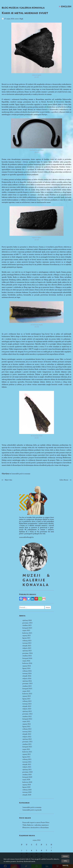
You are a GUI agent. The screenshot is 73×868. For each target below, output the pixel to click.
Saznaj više (65, 865)
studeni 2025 (27, 625)
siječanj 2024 (27, 681)
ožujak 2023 (27, 706)
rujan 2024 (26, 661)
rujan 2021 (26, 749)
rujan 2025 (26, 630)
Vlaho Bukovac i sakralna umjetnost (36, 825)
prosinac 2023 (27, 683)
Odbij (65, 861)
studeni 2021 (27, 744)
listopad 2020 (27, 777)
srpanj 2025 (27, 636)
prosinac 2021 (27, 742)
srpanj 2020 (27, 785)
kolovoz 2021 (27, 752)
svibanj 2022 (27, 729)
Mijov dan (8, 480)
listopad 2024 (27, 658)
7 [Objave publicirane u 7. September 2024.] (46, 851)
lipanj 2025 (26, 638)
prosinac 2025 (27, 623)
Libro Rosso (64, 480)
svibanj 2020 (27, 790)
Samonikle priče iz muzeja (21, 474)
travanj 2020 (27, 792)
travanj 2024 (27, 673)
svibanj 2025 (27, 641)
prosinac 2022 (27, 714)
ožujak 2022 (27, 734)
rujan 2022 (26, 721)
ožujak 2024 (27, 676)
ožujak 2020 (27, 795)
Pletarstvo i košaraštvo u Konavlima (36, 828)
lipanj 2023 (26, 699)
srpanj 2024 (27, 666)
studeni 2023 (27, 686)
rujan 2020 (26, 780)
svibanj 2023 (27, 701)
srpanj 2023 (27, 696)
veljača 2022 (27, 737)
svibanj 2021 (27, 759)
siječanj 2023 (27, 711)
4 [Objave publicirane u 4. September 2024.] (32, 851)
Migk (21, 19)
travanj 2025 (27, 643)
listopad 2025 (27, 628)
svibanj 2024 (27, 671)
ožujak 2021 (27, 764)
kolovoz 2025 (27, 633)
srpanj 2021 (27, 754)
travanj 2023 (27, 704)
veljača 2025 (27, 648)
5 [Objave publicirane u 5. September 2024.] (36, 851)
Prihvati (65, 856)
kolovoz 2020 (27, 782)
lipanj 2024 (26, 668)
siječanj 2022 (27, 739)
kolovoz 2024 (27, 663)
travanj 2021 (27, 762)
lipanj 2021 (26, 757)
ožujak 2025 (27, 646)
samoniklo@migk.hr (26, 537)
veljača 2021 (27, 767)
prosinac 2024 (27, 653)
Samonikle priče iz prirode (32, 810)
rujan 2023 (26, 691)
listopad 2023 (27, 689)
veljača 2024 (27, 679)
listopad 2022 (27, 719)
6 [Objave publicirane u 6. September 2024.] (41, 851)
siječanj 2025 (27, 651)
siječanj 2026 (27, 620)
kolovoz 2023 (27, 694)
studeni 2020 (27, 775)
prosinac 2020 (27, 772)
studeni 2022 (27, 716)
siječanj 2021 (27, 769)
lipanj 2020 (26, 787)
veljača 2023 (27, 709)
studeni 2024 (27, 656)
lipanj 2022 (26, 726)
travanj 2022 (27, 732)
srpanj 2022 (27, 724)
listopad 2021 (27, 747)
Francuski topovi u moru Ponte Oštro (36, 822)
